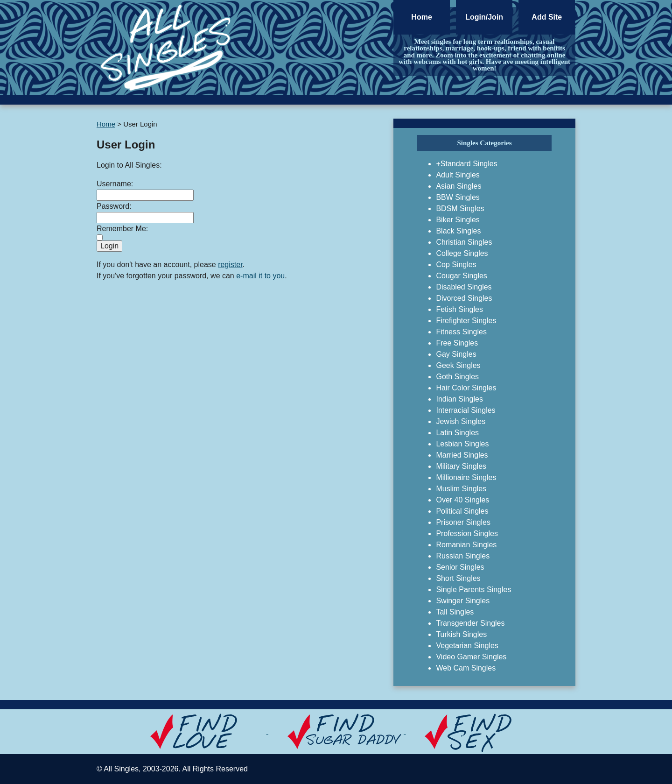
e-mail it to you (260, 276)
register (230, 265)
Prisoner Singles (463, 522)
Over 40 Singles (462, 500)
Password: (114, 206)
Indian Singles (459, 399)
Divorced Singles (464, 298)
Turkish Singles (461, 634)
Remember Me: (122, 229)
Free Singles (457, 343)
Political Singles (462, 511)
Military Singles (461, 466)
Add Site (547, 17)
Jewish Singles (461, 421)
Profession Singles (467, 533)
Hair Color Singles (466, 388)
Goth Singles (457, 377)
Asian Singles (458, 186)
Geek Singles (458, 365)
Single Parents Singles (473, 590)
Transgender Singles (470, 623)
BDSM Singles (460, 208)
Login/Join (484, 17)
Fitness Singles (461, 332)
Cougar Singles (461, 276)
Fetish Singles (459, 309)
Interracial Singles (465, 410)
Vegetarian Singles (467, 646)
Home (421, 17)
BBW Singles (458, 197)
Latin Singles (457, 433)
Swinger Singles (463, 601)
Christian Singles (464, 242)
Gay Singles (456, 354)
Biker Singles (458, 220)
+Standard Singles (466, 164)
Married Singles (462, 455)
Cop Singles (456, 265)
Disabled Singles (464, 287)
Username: (115, 184)
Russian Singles (463, 556)
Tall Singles (455, 612)
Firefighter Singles (466, 321)
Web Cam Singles (466, 668)
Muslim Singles (461, 489)
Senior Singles (460, 567)
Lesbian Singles (462, 444)
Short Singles (458, 578)
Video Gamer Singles (471, 657)
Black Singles (458, 231)
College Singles (462, 253)
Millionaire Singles (466, 477)
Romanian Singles (466, 545)
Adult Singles (458, 175)
